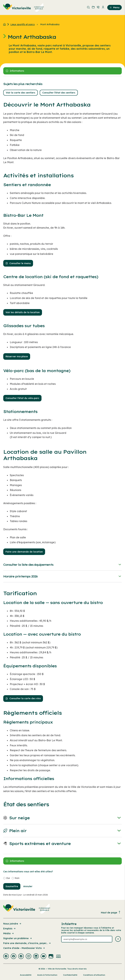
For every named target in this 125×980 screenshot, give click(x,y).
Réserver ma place (17, 356)
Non (17, 878)
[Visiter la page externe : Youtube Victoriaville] (43, 957)
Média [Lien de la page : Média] (9, 933)
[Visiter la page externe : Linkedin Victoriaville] (36, 957)
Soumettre (12, 886)
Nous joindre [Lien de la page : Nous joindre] (12, 924)
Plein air (62, 831)
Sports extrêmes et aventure (62, 844)
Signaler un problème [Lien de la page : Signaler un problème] (18, 938)
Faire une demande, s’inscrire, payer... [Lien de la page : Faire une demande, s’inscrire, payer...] (27, 943)
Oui (8, 878)
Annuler (28, 886)
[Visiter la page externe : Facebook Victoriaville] (6, 957)
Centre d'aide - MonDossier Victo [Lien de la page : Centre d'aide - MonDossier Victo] (24, 948)
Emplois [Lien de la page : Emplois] (10, 929)
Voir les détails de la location (23, 312)
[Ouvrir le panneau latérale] (62, 71)
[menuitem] (24, 7)
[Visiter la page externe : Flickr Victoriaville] (51, 957)
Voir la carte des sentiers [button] (21, 93)
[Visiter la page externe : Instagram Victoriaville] (28, 957)
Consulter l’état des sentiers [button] (59, 93)
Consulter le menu (18, 263)
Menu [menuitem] (115, 7)
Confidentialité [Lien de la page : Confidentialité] (70, 975)
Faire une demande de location (24, 552)
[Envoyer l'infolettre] (118, 939)
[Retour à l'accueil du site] (5, 24)
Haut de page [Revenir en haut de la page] (111, 913)
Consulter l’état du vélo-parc (22, 398)
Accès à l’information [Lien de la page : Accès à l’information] (47, 975)
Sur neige (62, 818)
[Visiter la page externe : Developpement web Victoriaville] (58, 957)
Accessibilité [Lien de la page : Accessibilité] (26, 975)
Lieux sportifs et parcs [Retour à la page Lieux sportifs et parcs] (23, 24)
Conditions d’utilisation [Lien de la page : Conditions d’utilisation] (94, 975)
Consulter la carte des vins (23, 698)
